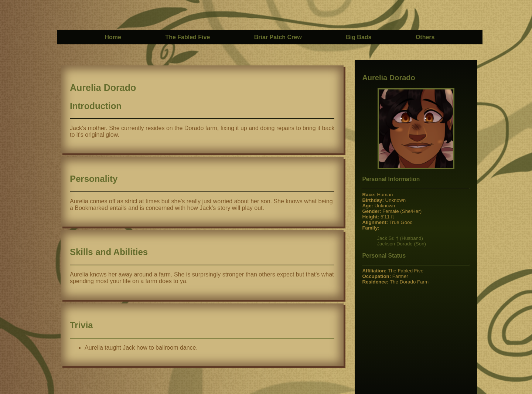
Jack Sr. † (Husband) (400, 238)
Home (113, 37)
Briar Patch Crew (278, 37)
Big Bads (359, 37)
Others (425, 37)
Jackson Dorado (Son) (401, 244)
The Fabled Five (187, 37)
